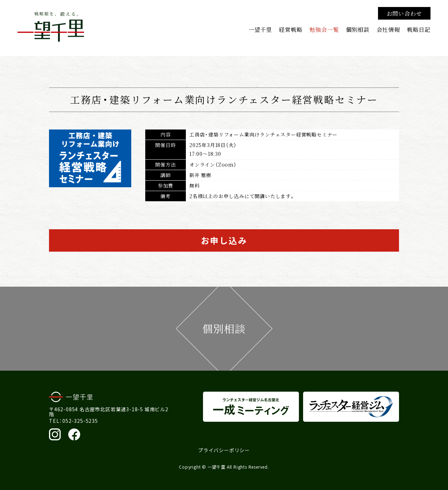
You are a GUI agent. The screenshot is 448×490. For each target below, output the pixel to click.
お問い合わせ (404, 13)
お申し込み (224, 240)
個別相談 (358, 29)
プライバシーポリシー (224, 450)
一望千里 (260, 29)
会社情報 (388, 29)
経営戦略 (291, 29)
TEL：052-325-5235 (73, 421)
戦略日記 (419, 29)
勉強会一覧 (324, 29)
